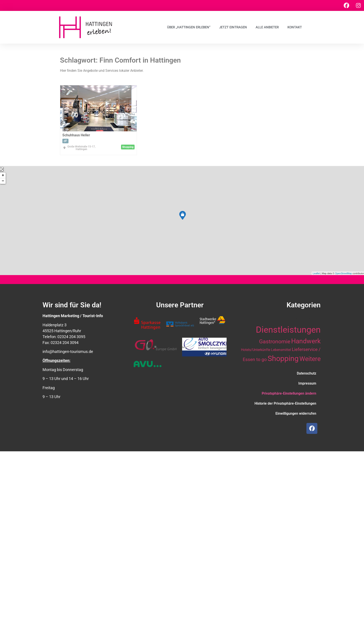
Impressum (307, 383)
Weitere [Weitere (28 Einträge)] (310, 359)
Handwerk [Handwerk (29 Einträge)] (306, 341)
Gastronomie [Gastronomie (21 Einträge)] (275, 341)
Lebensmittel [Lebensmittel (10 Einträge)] (281, 350)
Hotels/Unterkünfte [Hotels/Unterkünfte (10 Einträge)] (256, 350)
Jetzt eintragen (233, 27)
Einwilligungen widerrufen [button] (296, 413)
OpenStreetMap (343, 273)
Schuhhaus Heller (76, 135)
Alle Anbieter (267, 27)
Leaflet (316, 273)
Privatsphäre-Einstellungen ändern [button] (289, 393)
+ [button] (3, 175)
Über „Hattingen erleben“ (189, 27)
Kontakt (295, 27)
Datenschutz (307, 373)
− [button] (3, 181)
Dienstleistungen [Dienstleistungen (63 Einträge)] (288, 330)
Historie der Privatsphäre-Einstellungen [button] (285, 403)
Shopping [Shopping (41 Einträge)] (283, 358)
